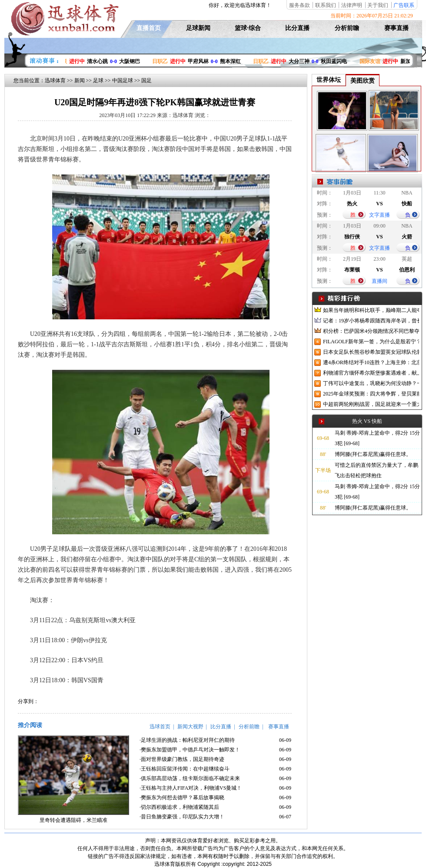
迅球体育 (55, 80)
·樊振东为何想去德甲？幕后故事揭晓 (182, 798)
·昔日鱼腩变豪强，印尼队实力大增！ (182, 817)
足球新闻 (198, 28)
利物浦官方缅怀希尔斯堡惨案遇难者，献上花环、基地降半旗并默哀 (371, 373)
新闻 (80, 80)
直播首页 (149, 28)
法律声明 (352, 5)
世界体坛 (329, 80)
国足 (146, 80)
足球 (98, 80)
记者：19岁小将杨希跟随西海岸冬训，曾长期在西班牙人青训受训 (371, 321)
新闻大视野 (190, 727)
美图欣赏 (363, 81)
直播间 (379, 281)
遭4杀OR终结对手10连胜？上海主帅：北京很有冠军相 (371, 362)
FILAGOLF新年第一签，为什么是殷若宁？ (371, 342)
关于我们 (378, 5)
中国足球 (123, 80)
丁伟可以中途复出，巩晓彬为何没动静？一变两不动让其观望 (371, 383)
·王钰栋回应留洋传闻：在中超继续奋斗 (185, 769)
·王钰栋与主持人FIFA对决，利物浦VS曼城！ (191, 788)
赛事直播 (396, 28)
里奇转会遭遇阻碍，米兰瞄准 (73, 820)
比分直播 (297, 28)
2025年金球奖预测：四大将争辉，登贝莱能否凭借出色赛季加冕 (371, 394)
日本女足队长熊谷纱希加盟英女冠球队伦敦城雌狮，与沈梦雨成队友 (371, 352)
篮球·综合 (248, 28)
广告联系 (404, 5)
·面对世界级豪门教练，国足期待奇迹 (182, 759)
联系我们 (326, 5)
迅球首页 (160, 727)
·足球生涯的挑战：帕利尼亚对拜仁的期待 (187, 740)
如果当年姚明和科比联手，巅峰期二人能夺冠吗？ (371, 310)
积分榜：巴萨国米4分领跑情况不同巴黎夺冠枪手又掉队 (371, 331)
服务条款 (300, 5)
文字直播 (379, 215)
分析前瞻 (347, 28)
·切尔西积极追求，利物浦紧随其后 (179, 807)
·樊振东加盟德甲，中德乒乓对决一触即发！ (190, 750)
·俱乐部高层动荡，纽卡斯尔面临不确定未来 (190, 778)
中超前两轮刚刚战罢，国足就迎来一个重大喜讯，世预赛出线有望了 (371, 404)
